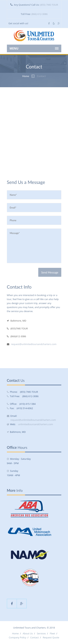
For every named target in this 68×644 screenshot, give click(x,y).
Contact (35, 637)
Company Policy (18, 637)
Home (26, 76)
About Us (28, 633)
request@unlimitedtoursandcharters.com (34, 344)
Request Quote (51, 637)
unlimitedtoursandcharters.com (36, 424)
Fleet (52, 633)
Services (41, 633)
